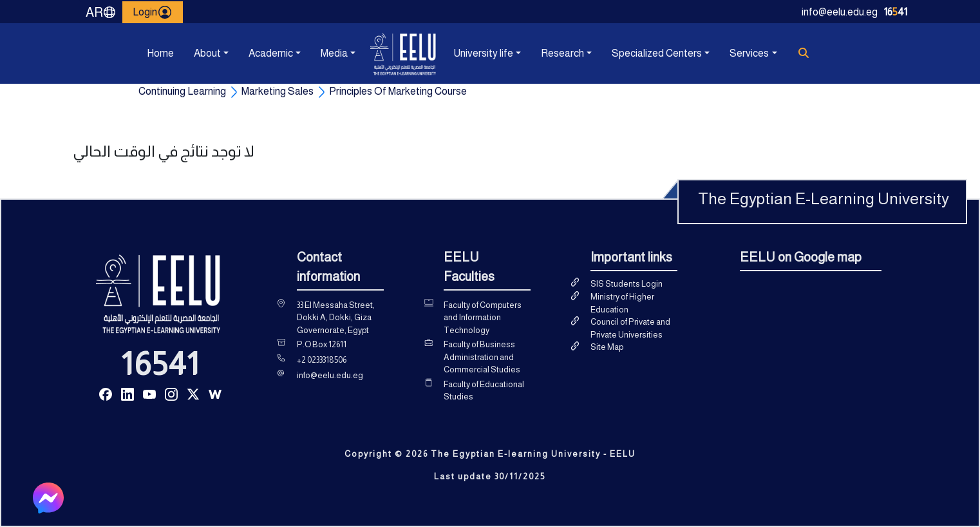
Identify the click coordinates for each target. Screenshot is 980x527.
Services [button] (749, 53)
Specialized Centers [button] (657, 53)
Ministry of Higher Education (622, 303)
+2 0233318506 (322, 360)
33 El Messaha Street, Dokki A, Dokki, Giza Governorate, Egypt (336, 318)
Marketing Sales (278, 91)
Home (160, 53)
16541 (160, 364)
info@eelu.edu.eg (840, 12)
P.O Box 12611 (322, 344)
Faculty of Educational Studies (484, 391)
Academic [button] (271, 53)
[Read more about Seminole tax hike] (106, 393)
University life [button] (483, 53)
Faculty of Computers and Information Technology (483, 318)
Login (153, 12)
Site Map (607, 347)
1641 (896, 12)
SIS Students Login (627, 284)
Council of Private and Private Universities (630, 328)
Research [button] (562, 53)
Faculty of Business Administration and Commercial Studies (482, 357)
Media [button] (334, 53)
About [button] (207, 53)
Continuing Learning (182, 91)
